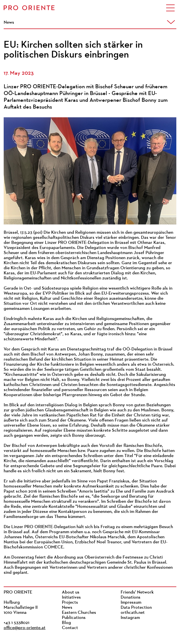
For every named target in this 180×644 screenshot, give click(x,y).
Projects (70, 603)
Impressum (131, 603)
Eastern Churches (79, 613)
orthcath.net (133, 613)
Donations (131, 597)
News (67, 608)
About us (71, 592)
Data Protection (136, 608)
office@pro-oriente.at (25, 628)
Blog (66, 623)
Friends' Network (137, 592)
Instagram (130, 618)
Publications (74, 618)
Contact (70, 628)
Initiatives (71, 597)
